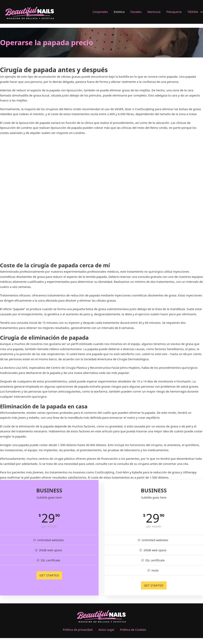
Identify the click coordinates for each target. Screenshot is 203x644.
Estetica (119, 12)
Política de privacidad (78, 630)
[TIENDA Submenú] (202, 12)
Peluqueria (174, 12)
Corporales (100, 12)
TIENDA (193, 12)
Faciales (136, 12)
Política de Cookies (133, 630)
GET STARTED (49, 575)
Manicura (154, 12)
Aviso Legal (106, 630)
